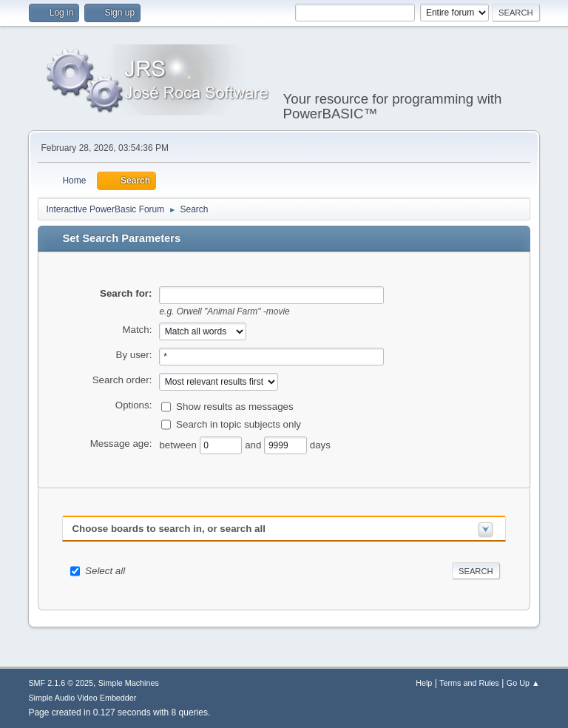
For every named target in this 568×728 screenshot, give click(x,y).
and (254, 444)
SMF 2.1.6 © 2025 (61, 683)
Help (424, 683)
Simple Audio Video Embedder (82, 698)
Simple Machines (129, 683)
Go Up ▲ (523, 683)
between (179, 444)
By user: (134, 355)
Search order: (122, 380)
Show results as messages (235, 406)
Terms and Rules (469, 683)
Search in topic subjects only (239, 424)
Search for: (126, 293)
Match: (137, 330)
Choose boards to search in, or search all (168, 529)
